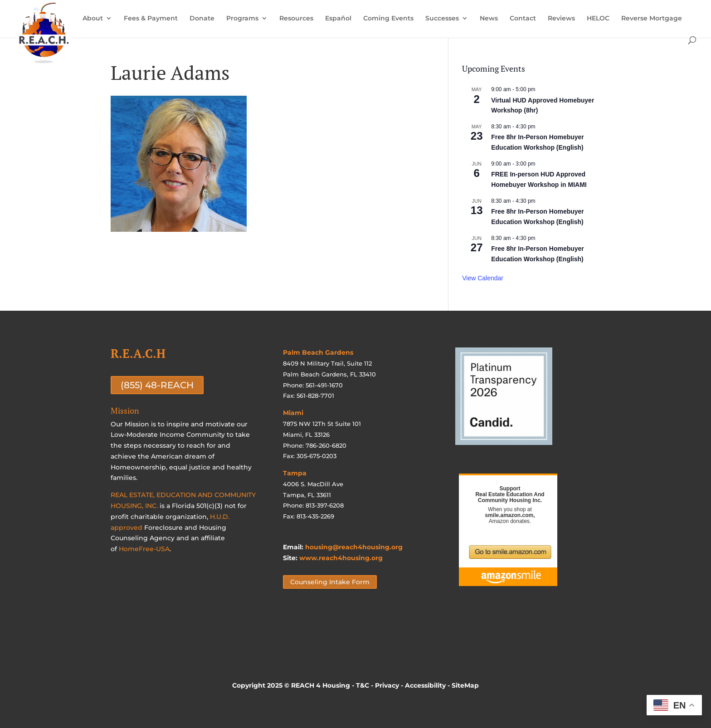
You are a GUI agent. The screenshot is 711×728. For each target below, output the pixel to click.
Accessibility (425, 685)
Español (338, 19)
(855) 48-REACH (157, 385)
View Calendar (483, 278)
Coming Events (388, 19)
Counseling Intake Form (330, 582)
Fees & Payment (151, 19)
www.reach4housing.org (341, 558)
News (489, 19)
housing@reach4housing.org (354, 547)
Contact (523, 19)
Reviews (561, 19)
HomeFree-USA (144, 549)
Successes (442, 19)
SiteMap (465, 685)
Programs (242, 19)
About (93, 19)
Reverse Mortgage (652, 19)
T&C (363, 685)
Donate (202, 19)
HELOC (598, 19)
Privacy (387, 685)
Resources (296, 19)
